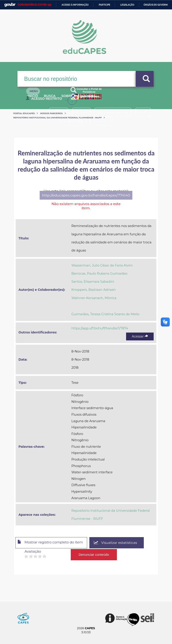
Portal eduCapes (24, 113)
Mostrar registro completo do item (53, 543)
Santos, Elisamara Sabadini (93, 282)
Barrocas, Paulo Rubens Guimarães (99, 273)
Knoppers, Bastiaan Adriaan (94, 290)
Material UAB (72, 121)
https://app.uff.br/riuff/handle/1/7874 (100, 328)
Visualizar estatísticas (121, 543)
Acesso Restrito (45, 100)
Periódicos (102, 121)
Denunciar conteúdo (94, 554)
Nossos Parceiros (51, 113)
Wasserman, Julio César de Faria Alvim (102, 265)
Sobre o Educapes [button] (90, 98)
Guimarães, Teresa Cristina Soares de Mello (105, 314)
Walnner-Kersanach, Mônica (94, 298)
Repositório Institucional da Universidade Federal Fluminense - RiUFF (57, 118)
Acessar (140, 336)
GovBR (10, 5)
